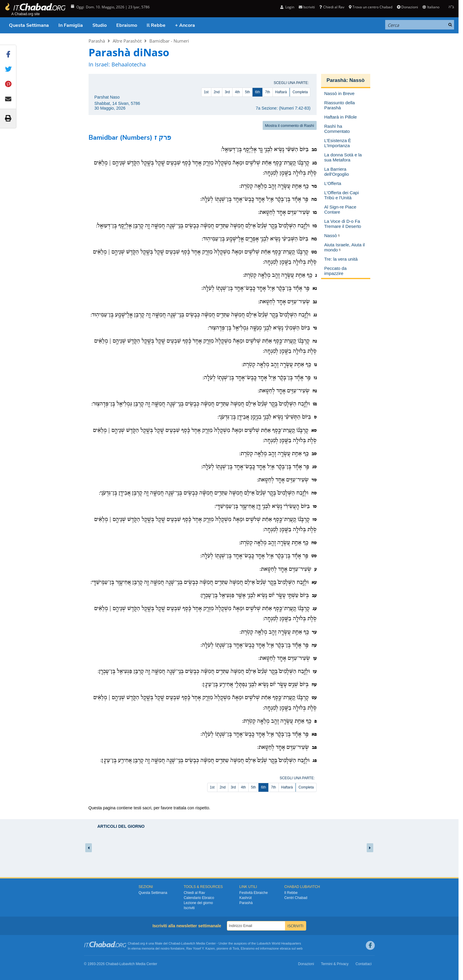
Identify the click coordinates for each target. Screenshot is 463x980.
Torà (236, 948)
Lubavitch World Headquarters (279, 943)
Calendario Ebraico (199, 898)
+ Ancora (185, 25)
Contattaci (363, 964)
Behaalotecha (129, 64)
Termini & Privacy (335, 964)
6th (257, 92)
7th (268, 92)
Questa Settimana (29, 25)
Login (287, 7)
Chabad (174, 943)
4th (237, 92)
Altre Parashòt (127, 41)
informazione (269, 948)
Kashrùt (246, 898)
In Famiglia (71, 25)
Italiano (431, 7)
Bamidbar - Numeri (169, 41)
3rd (227, 92)
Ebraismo (127, 25)
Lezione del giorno (198, 903)
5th (248, 92)
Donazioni (407, 7)
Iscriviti (307, 7)
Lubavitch (188, 943)
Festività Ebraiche (254, 893)
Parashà (97, 41)
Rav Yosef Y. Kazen (201, 948)
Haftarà (281, 92)
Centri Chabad (296, 898)
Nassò (357, 80)
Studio (100, 25)
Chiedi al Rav (332, 7)
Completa (300, 92)
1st (206, 92)
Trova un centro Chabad (371, 7)
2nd (217, 92)
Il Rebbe (156, 25)
